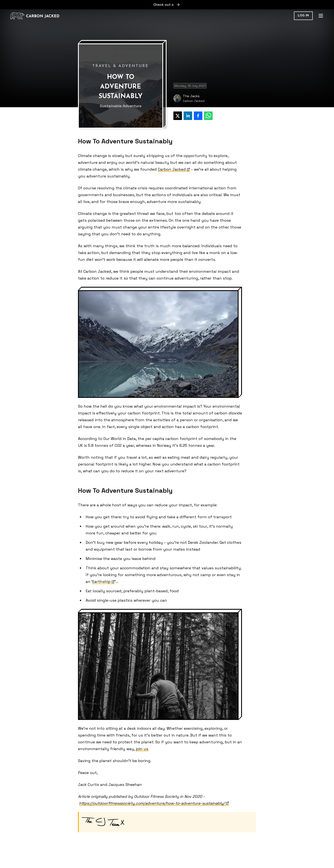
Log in (303, 16)
